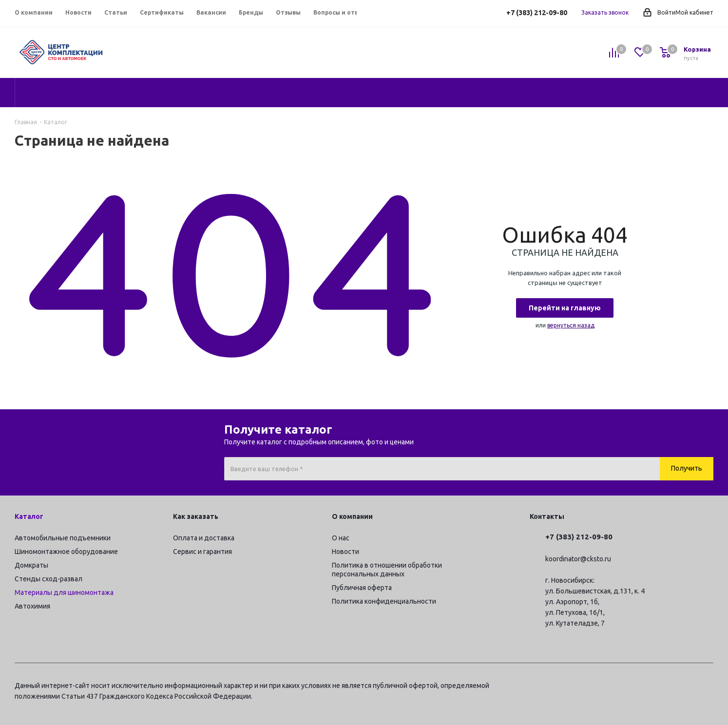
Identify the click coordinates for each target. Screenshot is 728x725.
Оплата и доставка (204, 538)
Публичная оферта (362, 588)
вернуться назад (571, 325)
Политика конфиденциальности (384, 601)
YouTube (682, 687)
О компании (352, 516)
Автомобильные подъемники (63, 538)
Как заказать (196, 516)
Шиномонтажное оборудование (66, 552)
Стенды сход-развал (48, 579)
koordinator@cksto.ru (578, 559)
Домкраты (31, 565)
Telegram (633, 687)
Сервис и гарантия (202, 552)
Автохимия (32, 606)
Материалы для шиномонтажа (64, 592)
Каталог (29, 516)
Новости (345, 552)
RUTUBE (706, 687)
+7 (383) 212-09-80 (537, 13)
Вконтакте (657, 687)
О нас (341, 538)
